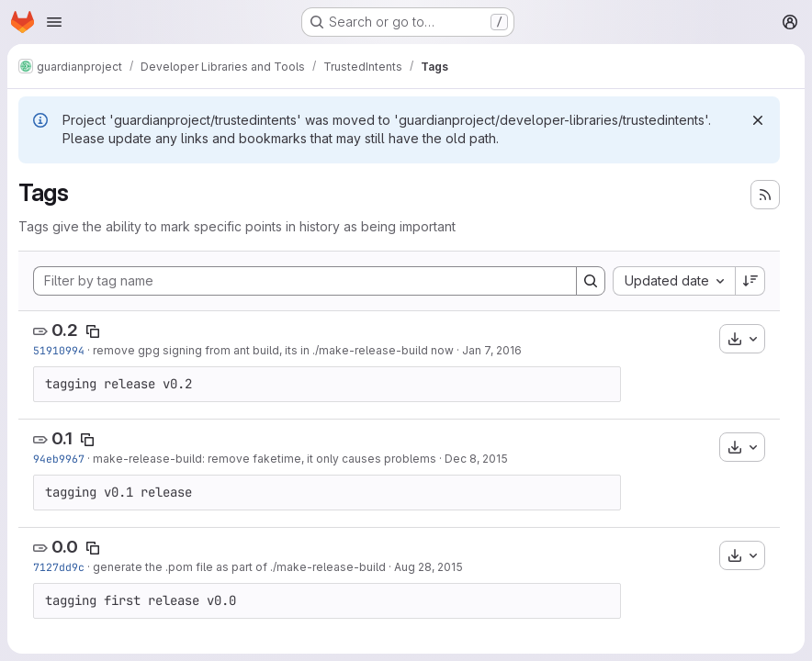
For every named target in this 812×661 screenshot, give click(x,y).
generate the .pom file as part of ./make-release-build (239, 567)
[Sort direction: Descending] (750, 281)
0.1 (62, 438)
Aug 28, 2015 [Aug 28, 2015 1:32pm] (429, 567)
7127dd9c (59, 567)
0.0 (65, 547)
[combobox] (674, 281)
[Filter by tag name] (305, 281)
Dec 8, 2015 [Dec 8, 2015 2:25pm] (476, 459)
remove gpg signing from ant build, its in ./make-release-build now (273, 350)
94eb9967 (59, 459)
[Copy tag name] (93, 331)
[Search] (591, 281)
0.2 (65, 330)
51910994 (59, 350)
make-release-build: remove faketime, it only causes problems (265, 459)
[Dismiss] (758, 120)
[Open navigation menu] (54, 22)
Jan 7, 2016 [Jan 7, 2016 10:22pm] (492, 350)
